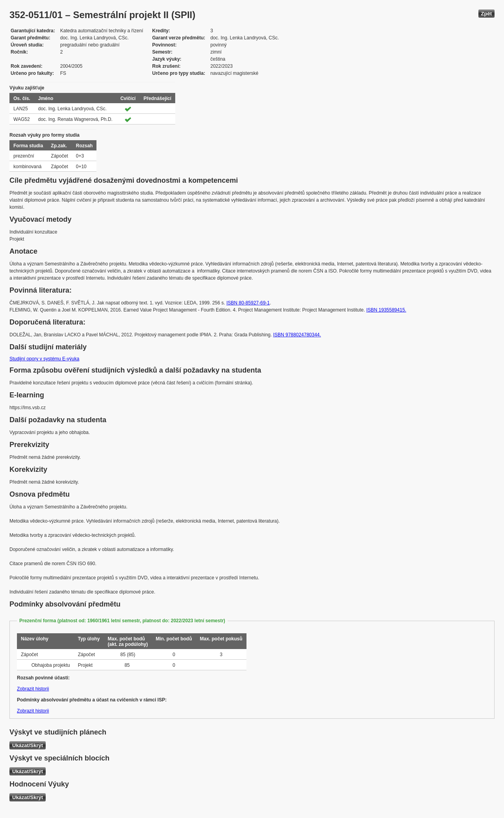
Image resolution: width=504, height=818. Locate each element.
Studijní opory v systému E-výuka (44, 359)
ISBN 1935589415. (386, 310)
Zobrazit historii (33, 689)
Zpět (486, 14)
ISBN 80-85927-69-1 (248, 303)
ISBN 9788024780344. (297, 335)
